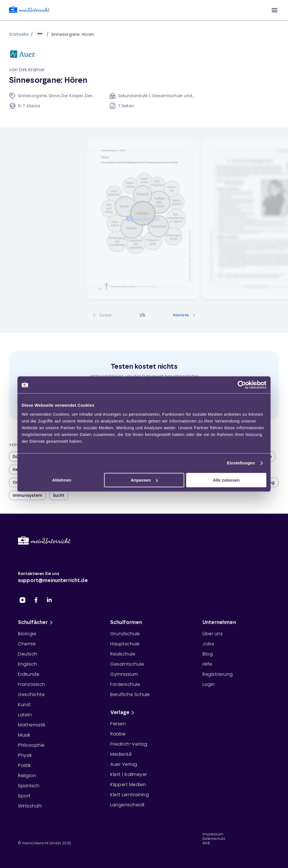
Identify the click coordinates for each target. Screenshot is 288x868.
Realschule (123, 654)
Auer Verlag (124, 764)
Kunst (24, 705)
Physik (25, 755)
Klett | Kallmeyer (129, 774)
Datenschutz (214, 839)
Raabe (118, 734)
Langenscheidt (128, 805)
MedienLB (121, 754)
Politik (24, 765)
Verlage (123, 713)
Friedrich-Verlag (129, 744)
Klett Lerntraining (130, 795)
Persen (118, 724)
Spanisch (29, 786)
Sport (24, 796)
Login (209, 684)
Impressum (213, 834)
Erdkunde (29, 674)
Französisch (32, 684)
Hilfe (207, 664)
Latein (25, 715)
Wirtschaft (30, 806)
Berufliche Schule (130, 694)
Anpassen (144, 480)
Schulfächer (36, 623)
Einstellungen (241, 463)
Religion (27, 776)
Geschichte (31, 694)
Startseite (19, 34)
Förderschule (125, 684)
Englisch (27, 664)
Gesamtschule (127, 664)
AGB (206, 843)
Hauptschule (125, 644)
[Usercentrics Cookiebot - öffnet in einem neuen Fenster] (242, 385)
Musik (24, 735)
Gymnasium (124, 674)
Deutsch (28, 654)
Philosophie (31, 745)
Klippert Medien (128, 785)
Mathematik (32, 725)
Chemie (27, 644)
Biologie (27, 634)
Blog (208, 654)
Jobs (208, 644)
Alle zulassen (226, 480)
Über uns (213, 634)
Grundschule (125, 634)
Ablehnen (62, 480)
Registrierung (218, 674)
